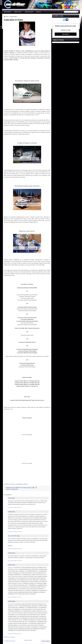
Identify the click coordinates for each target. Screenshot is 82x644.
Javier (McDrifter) (13, 536)
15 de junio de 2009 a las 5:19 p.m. (15, 634)
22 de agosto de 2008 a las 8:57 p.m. (15, 532)
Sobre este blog (18, 12)
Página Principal (7, 12)
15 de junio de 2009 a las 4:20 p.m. (15, 597)
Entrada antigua (46, 641)
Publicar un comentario (9, 637)
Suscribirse (66, 34)
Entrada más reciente (10, 641)
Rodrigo (10, 498)
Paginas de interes (29, 12)
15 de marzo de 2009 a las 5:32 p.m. (15, 561)
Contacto (39, 12)
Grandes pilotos (15, 489)
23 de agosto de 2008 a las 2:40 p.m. (15, 549)
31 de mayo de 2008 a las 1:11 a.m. (15, 507)
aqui (12, 409)
